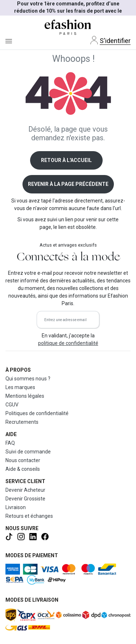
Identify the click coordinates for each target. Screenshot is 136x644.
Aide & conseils (23, 469)
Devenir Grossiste (25, 499)
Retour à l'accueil (66, 160)
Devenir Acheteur (25, 490)
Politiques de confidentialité (37, 413)
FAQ (10, 443)
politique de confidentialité (68, 343)
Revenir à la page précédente (68, 184)
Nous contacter (23, 460)
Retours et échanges (29, 516)
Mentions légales (25, 396)
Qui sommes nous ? (28, 379)
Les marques (20, 387)
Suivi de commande (28, 452)
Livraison (16, 507)
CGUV (12, 405)
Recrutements (22, 422)
